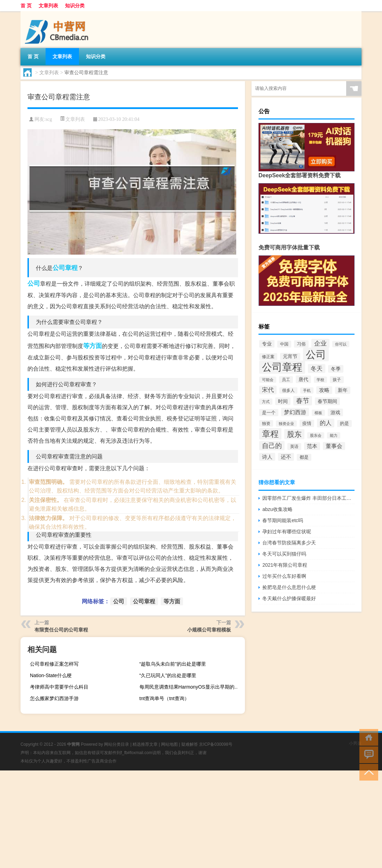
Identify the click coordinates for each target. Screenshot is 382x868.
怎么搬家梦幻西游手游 (54, 698)
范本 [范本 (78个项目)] (312, 446)
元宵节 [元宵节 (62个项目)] (290, 356)
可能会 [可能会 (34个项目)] (268, 380)
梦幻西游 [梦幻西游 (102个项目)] (295, 412)
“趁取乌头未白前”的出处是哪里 (173, 664)
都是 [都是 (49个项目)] (304, 457)
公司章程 (65, 268)
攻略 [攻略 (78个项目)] (324, 390)
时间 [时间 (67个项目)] (283, 401)
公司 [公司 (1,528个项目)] (316, 354)
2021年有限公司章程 (285, 565)
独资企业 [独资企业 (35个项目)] (286, 424)
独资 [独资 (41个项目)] (266, 423)
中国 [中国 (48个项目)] (284, 344)
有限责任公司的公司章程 (61, 630)
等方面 (93, 346)
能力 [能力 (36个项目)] (334, 435)
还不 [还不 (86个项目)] (286, 457)
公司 (34, 284)
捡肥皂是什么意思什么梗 (289, 587)
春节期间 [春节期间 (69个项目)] (327, 401)
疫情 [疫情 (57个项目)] (307, 423)
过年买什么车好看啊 (284, 576)
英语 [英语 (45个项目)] (294, 447)
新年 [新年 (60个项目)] (343, 390)
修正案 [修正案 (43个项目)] (268, 357)
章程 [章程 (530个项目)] (270, 434)
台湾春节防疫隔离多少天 (289, 543)
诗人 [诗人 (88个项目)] (267, 457)
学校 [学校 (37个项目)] (320, 380)
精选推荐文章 (145, 744)
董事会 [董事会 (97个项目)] (334, 446)
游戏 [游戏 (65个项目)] (335, 412)
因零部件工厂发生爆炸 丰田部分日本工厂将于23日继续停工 (308, 498)
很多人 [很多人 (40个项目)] (288, 390)
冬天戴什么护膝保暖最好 (289, 598)
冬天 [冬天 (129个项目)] (317, 369)
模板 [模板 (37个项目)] (318, 413)
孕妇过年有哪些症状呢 (287, 532)
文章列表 (48, 6)
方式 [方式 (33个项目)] (266, 402)
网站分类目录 (117, 744)
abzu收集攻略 (277, 509)
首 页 (26, 6)
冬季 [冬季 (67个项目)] (336, 369)
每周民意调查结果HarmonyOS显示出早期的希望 (191, 687)
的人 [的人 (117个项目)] (326, 423)
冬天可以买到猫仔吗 (284, 554)
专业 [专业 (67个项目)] (267, 344)
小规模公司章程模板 (209, 630)
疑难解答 (190, 744)
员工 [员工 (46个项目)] (286, 380)
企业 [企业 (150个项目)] (320, 343)
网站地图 (169, 744)
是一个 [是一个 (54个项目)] (269, 413)
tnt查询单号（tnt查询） (164, 698)
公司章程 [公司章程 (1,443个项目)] (282, 367)
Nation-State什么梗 (51, 675)
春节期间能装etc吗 (283, 520)
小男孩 (355, 743)
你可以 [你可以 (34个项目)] (341, 344)
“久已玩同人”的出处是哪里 (168, 675)
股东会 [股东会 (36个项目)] (316, 435)
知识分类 (75, 6)
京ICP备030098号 (216, 744)
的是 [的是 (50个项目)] (344, 424)
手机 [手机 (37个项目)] (307, 390)
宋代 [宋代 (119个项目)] (268, 390)
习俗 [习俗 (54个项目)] (301, 344)
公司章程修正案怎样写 (54, 664)
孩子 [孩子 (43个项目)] (337, 380)
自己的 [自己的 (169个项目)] (272, 446)
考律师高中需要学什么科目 (59, 687)
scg (49, 119)
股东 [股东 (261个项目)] (294, 434)
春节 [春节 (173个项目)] (303, 401)
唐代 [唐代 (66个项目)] (303, 379)
